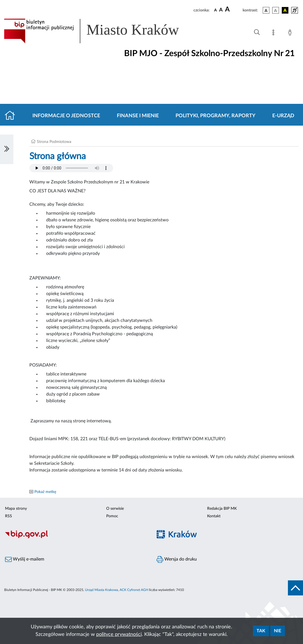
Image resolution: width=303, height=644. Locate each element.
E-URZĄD (283, 116)
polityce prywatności (119, 635)
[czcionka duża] (233, 9)
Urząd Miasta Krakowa (101, 590)
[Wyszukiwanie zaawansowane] (257, 32)
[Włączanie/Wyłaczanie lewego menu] (7, 149)
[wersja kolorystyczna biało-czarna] (276, 10)
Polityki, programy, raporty (216, 116)
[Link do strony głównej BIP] (100, 31)
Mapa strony (16, 509)
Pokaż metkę (45, 492)
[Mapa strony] (274, 33)
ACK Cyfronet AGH (134, 590)
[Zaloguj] (291, 33)
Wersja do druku (177, 559)
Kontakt (214, 516)
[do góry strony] (295, 588)
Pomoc (112, 516)
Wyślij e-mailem (25, 559)
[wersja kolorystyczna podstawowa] (266, 10)
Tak (261, 631)
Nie (278, 631)
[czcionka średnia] (221, 10)
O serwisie (115, 509)
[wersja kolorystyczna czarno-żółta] (285, 10)
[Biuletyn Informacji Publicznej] (76, 537)
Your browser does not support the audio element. (71, 168)
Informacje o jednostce (66, 116)
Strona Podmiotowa (54, 142)
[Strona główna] (12, 116)
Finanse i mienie (138, 116)
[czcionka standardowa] (216, 10)
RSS (9, 516)
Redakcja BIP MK (222, 509)
